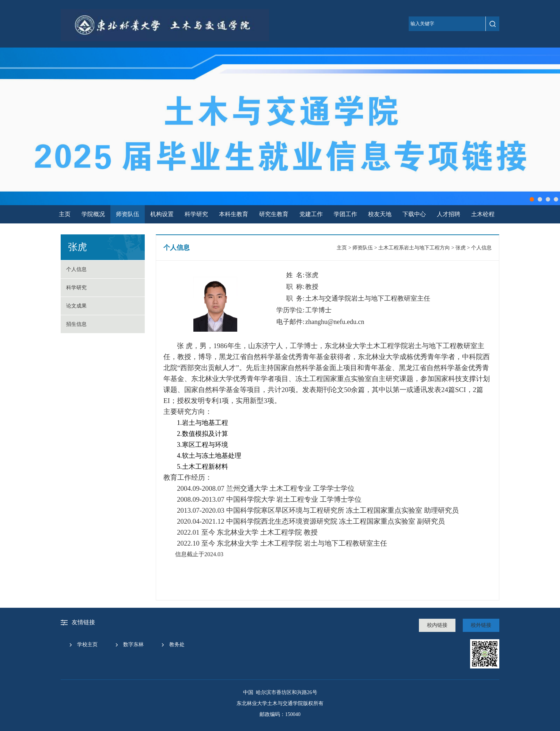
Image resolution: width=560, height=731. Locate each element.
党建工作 (311, 214)
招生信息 (76, 324)
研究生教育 (274, 214)
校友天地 (380, 214)
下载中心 (414, 214)
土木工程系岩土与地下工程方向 (414, 248)
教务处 (177, 645)
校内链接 (437, 625)
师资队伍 (128, 214)
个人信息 (76, 269)
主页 (65, 214)
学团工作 (345, 214)
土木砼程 (483, 214)
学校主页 (87, 645)
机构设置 (162, 214)
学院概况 (93, 214)
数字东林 (133, 645)
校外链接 (481, 625)
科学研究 (196, 214)
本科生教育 (234, 214)
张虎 (461, 248)
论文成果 (76, 306)
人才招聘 (449, 214)
